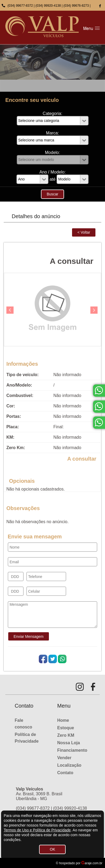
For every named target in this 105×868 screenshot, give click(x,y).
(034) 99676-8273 (76, 6)
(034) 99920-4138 (48, 6)
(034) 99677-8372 (20, 6)
